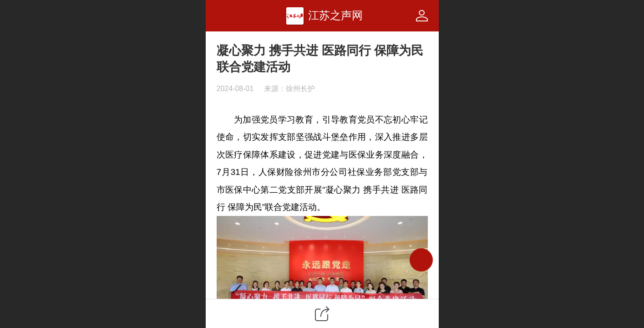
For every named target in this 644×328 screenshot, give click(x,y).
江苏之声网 (335, 15)
